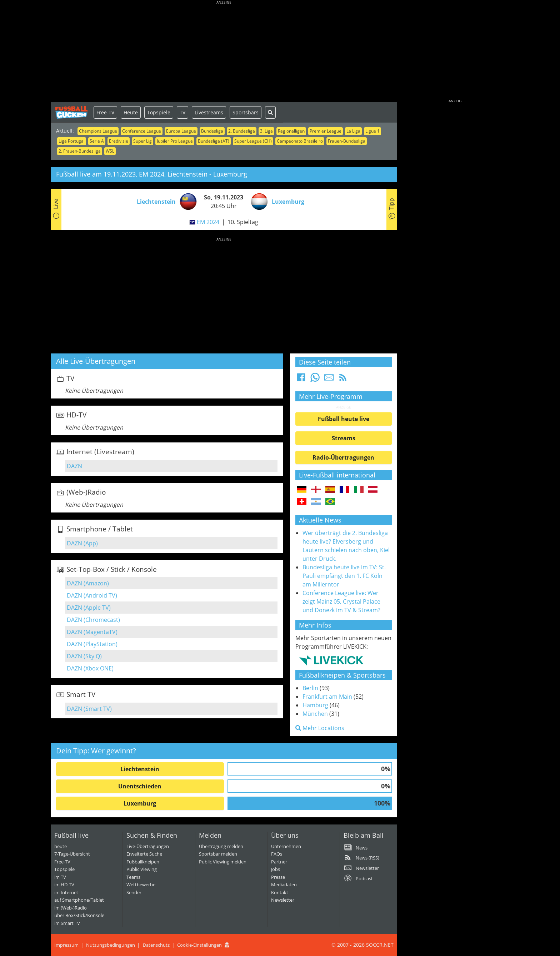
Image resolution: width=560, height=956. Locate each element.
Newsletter (283, 900)
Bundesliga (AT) (214, 141)
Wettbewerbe (141, 885)
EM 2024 (208, 222)
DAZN (74, 466)
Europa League (181, 131)
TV (182, 112)
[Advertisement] (224, 52)
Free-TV (105, 112)
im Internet (66, 892)
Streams (344, 438)
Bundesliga (212, 131)
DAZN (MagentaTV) (92, 632)
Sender (134, 892)
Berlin (310, 688)
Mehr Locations (320, 728)
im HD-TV (64, 885)
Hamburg (315, 705)
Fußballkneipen (143, 862)
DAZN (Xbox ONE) (90, 668)
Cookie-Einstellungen (199, 945)
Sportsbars (246, 112)
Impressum (66, 945)
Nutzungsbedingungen (111, 945)
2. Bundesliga (242, 131)
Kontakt (280, 892)
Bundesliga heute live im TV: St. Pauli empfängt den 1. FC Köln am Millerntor (344, 576)
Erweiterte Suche (144, 854)
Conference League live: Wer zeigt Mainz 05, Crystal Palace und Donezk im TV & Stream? (341, 601)
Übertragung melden (221, 846)
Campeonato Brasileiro (300, 141)
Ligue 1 (372, 131)
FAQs (277, 854)
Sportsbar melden (218, 854)
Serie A (97, 141)
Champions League (98, 131)
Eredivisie (119, 141)
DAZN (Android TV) (92, 595)
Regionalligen (291, 131)
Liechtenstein (140, 769)
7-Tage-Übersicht (72, 854)
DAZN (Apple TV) (89, 608)
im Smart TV (67, 923)
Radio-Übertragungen (343, 457)
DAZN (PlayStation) (92, 644)
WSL (110, 151)
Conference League (142, 131)
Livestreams (209, 112)
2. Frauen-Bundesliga (80, 151)
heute (61, 846)
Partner (279, 862)
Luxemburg (140, 803)
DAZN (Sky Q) (84, 656)
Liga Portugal (72, 141)
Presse (278, 877)
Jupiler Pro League (175, 141)
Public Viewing (142, 869)
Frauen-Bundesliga (347, 141)
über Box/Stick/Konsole (79, 915)
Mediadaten (284, 885)
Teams (133, 877)
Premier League (326, 131)
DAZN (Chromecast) (93, 620)
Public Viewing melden (223, 862)
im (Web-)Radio (71, 908)
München (315, 714)
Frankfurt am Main (327, 697)
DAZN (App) (82, 543)
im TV (60, 877)
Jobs (276, 869)
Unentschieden (140, 786)
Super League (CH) (253, 141)
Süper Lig (142, 141)
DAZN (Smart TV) (89, 709)
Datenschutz (156, 945)
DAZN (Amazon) (88, 583)
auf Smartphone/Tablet (79, 900)
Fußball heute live (344, 419)
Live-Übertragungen (148, 846)
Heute (131, 112)
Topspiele (159, 112)
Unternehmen (286, 846)
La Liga (353, 131)
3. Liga (266, 131)
